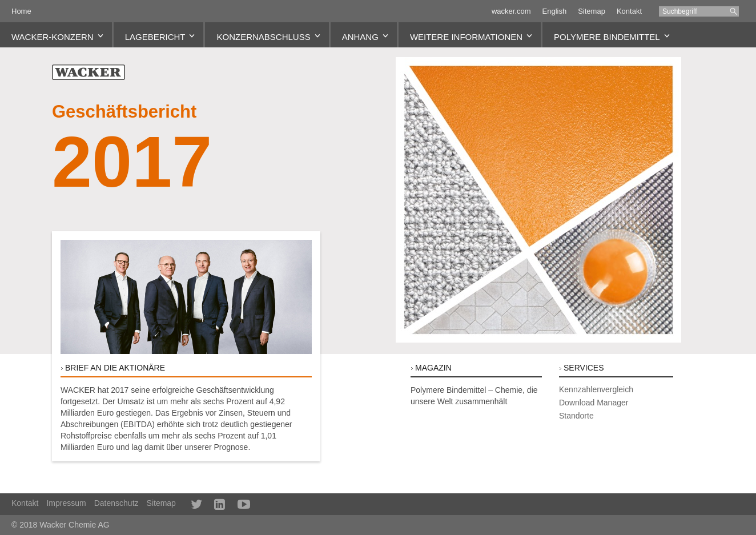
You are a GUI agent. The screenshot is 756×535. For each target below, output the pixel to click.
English (555, 11)
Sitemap (592, 11)
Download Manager (594, 403)
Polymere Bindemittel (607, 37)
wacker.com (511, 11)
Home (21, 11)
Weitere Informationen (466, 37)
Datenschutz (116, 503)
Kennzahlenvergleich (596, 389)
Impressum (66, 503)
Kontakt (629, 11)
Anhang (360, 37)
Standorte (576, 416)
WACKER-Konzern (53, 37)
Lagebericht (155, 37)
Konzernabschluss (263, 37)
